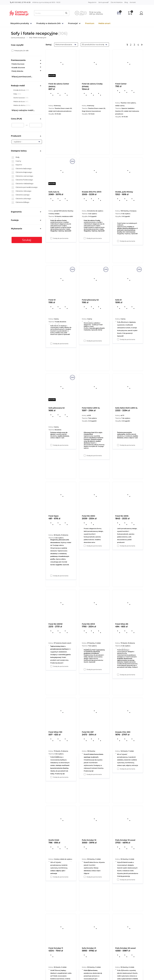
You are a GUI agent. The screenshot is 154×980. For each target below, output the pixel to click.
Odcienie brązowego (22, 172)
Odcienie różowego (21, 191)
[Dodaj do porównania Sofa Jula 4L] (51, 344)
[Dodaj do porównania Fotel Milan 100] (51, 877)
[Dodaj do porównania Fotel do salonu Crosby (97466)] (85, 238)
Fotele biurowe (18, 64)
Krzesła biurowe (18, 68)
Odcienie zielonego (21, 199)
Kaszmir (17, 165)
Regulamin (92, 2)
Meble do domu (20, 105)
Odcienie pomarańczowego (25, 187)
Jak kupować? (104, 2)
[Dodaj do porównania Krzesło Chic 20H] (118, 880)
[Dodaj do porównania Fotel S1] (51, 445)
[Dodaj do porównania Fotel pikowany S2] (85, 455)
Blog (126, 2)
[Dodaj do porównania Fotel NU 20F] (85, 877)
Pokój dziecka (17, 71)
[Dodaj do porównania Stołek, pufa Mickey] (118, 339)
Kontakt (133, 2)
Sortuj (49, 45)
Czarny (16, 161)
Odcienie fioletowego (22, 180)
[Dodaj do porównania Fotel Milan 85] (118, 769)
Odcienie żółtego (20, 202)
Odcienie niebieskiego (22, 184)
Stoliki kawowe (19, 98)
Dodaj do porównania (61, 238)
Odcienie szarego (21, 195)
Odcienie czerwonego (22, 176)
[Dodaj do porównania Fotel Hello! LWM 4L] (85, 546)
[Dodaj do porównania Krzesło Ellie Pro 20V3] (85, 341)
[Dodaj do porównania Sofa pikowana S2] (51, 576)
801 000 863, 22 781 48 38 (20, 2)
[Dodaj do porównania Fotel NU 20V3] (85, 774)
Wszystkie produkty (20, 23)
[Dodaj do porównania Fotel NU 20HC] (85, 669)
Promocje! (73, 23)
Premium (90, 23)
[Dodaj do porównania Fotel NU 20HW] (51, 777)
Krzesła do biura (20, 90)
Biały (16, 157)
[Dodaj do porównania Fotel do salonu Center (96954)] (51, 238)
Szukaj (27, 240)
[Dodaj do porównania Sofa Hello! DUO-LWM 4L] (118, 546)
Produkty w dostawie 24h (49, 23)
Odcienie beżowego (22, 169)
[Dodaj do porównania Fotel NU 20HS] (118, 675)
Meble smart (104, 23)
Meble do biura (19, 101)
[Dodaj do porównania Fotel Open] (51, 666)
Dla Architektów (117, 2)
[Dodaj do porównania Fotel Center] (118, 241)
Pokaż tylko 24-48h (20, 51)
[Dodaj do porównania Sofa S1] (118, 445)
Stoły (15, 94)
